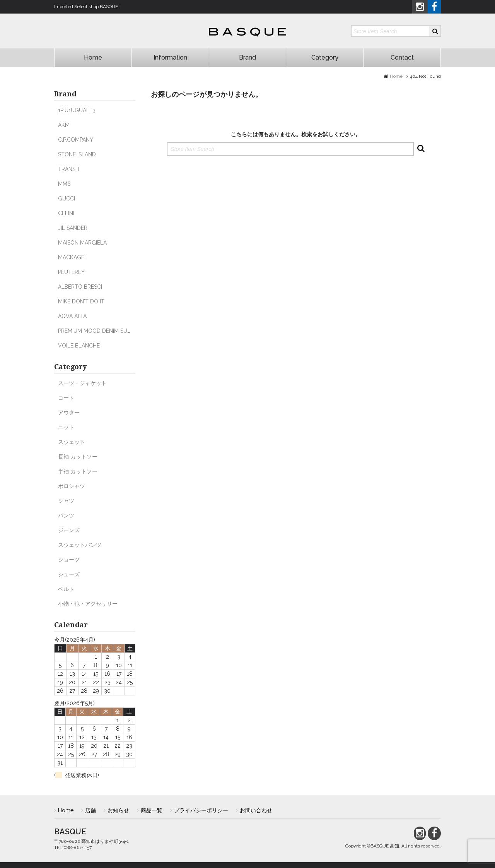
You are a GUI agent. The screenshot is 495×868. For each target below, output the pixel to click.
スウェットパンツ (80, 545)
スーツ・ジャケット (82, 383)
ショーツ (69, 560)
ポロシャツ (72, 486)
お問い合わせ (256, 810)
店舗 (90, 810)
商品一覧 (152, 810)
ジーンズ (69, 530)
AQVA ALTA (72, 316)
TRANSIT (69, 169)
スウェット (72, 442)
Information (170, 57)
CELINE (67, 213)
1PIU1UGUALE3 (77, 110)
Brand (247, 57)
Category (325, 57)
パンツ (66, 515)
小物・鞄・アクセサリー (88, 604)
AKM (64, 125)
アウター (69, 413)
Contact (402, 57)
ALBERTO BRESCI (80, 287)
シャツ (66, 501)
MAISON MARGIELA (82, 243)
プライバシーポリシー (201, 810)
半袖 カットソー (78, 471)
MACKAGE (71, 257)
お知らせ (118, 810)
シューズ (69, 574)
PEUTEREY (71, 272)
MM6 (64, 184)
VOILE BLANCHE (79, 346)
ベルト (66, 589)
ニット (66, 427)
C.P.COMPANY (76, 140)
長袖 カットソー (78, 457)
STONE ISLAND (77, 154)
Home (93, 57)
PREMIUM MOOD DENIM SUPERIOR (102, 331)
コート (66, 398)
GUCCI (67, 199)
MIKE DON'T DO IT (81, 301)
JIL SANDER (73, 228)
